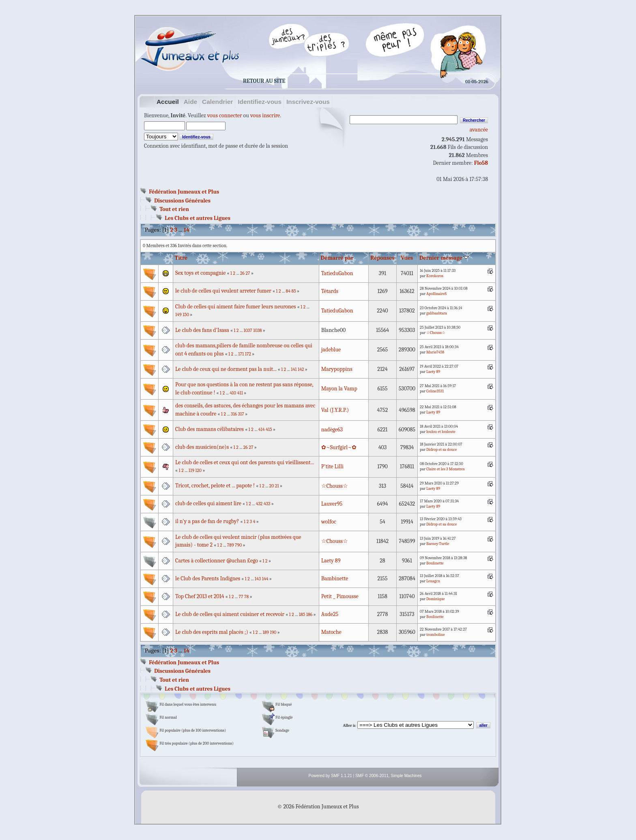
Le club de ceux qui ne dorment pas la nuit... (226, 369)
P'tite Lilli (332, 466)
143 (258, 579)
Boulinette (435, 563)
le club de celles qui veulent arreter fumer (224, 291)
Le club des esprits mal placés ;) (212, 632)
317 (241, 414)
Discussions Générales (182, 201)
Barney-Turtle (438, 544)
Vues (407, 258)
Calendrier (217, 102)
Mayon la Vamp (339, 389)
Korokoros (435, 276)
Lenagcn (433, 581)
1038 (257, 331)
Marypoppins (337, 369)
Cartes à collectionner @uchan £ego (217, 561)
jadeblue (331, 350)
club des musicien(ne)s (202, 447)
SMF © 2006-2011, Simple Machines (389, 776)
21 (277, 486)
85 (294, 291)
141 (294, 369)
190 (273, 632)
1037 (248, 331)
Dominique (435, 599)
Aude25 (330, 614)
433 (267, 504)
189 (265, 632)
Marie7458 (435, 352)
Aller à (349, 726)
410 (233, 393)
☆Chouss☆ (436, 333)
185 (302, 615)
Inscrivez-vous (308, 102)
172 (248, 354)
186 (309, 615)
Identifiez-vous (260, 102)
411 (240, 393)
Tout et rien (174, 209)
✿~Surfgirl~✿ (339, 447)
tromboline (435, 635)
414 (262, 430)
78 (246, 597)
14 (187, 230)
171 (241, 354)
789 (231, 545)
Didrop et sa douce (442, 450)
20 (272, 486)
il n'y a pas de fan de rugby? (207, 521)
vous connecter (225, 115)
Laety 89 (433, 372)
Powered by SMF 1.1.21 (330, 776)
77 (241, 597)
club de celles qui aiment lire (208, 503)
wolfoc (329, 522)
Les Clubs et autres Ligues (198, 218)
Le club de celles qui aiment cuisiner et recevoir (230, 614)
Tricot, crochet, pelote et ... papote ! (215, 486)
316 (234, 414)
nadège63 (332, 430)
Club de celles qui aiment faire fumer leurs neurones (235, 307)
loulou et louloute (441, 432)
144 (265, 579)
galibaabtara (437, 313)
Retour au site (264, 81)
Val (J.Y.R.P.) (335, 410)
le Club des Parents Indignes (208, 578)
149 (178, 315)
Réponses (382, 258)
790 (238, 545)
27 (248, 273)
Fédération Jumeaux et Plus (184, 192)
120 (198, 471)
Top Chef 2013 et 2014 (200, 596)
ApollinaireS (436, 294)
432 (259, 504)
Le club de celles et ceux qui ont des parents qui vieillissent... (245, 462)
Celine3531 (435, 391)
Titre (181, 258)
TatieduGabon (337, 273)
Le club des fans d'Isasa (202, 330)
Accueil (168, 102)
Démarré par (337, 258)
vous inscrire (265, 115)
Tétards (330, 291)
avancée (479, 130)
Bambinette (335, 578)
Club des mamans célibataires (210, 429)
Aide (190, 102)
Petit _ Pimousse (340, 596)
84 (288, 291)
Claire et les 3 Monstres (445, 469)
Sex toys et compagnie (201, 273)
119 (191, 471)
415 (269, 430)
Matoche (331, 632)
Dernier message (444, 258)
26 (242, 273)
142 (301, 369)
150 (186, 315)
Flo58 (481, 163)
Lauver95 (332, 504)
